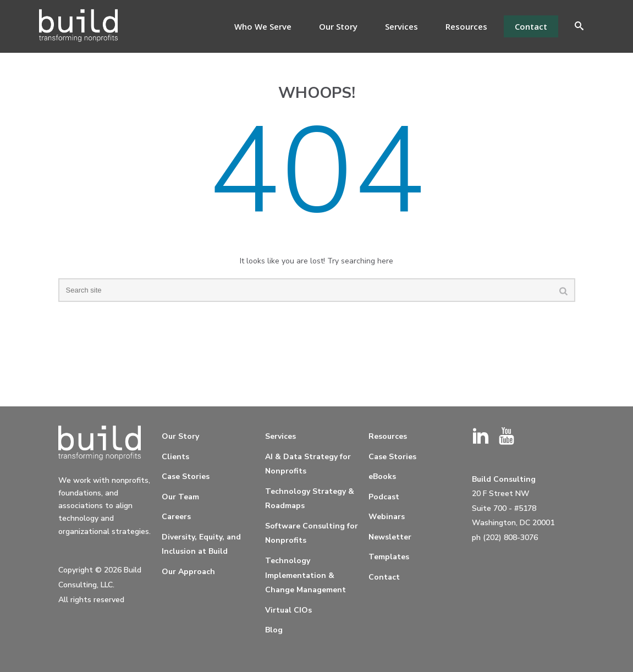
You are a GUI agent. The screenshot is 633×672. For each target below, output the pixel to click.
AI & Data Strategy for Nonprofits (308, 464)
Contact (531, 26)
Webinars (387, 517)
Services (401, 26)
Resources (466, 26)
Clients (175, 457)
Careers (176, 517)
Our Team (180, 497)
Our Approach (188, 572)
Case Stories (186, 477)
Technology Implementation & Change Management (306, 575)
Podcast (384, 497)
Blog (274, 630)
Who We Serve (263, 26)
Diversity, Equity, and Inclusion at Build (201, 544)
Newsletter (390, 537)
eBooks (382, 477)
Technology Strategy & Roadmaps (310, 499)
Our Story (338, 26)
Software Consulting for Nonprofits (312, 533)
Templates (389, 557)
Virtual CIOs (288, 610)
